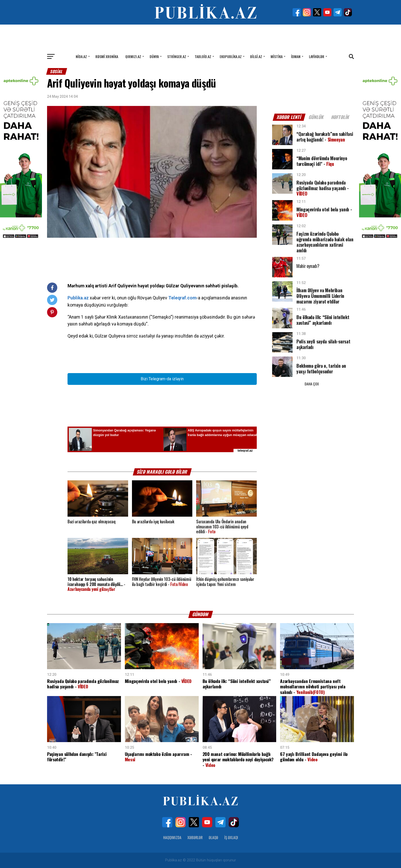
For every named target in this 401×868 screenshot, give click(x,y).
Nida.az (81, 56)
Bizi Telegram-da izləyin (162, 379)
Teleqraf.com (182, 298)
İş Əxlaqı (231, 837)
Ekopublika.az (231, 56)
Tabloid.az (203, 56)
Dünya (154, 56)
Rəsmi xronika (107, 56)
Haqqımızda (172, 837)
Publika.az (78, 298)
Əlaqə (213, 837)
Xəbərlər (195, 837)
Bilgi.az (256, 56)
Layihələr (317, 56)
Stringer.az (177, 56)
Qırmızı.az (133, 56)
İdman (296, 56)
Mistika (277, 56)
